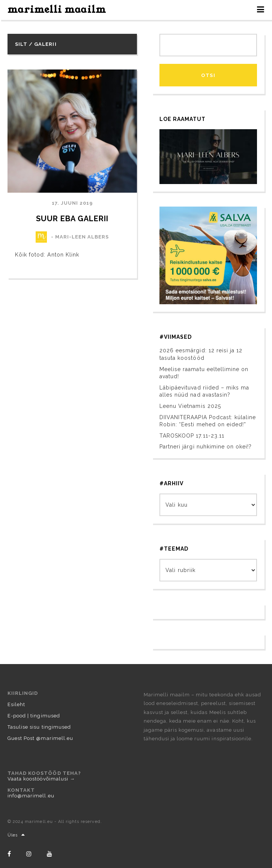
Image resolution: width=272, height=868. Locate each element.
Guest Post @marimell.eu (40, 738)
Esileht (16, 704)
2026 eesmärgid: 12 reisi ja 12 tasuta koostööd (201, 354)
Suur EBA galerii (72, 219)
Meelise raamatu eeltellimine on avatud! (204, 373)
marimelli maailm (57, 10)
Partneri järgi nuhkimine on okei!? (206, 447)
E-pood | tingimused (34, 716)
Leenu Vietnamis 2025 (190, 406)
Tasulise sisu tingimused (39, 727)
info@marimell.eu (31, 796)
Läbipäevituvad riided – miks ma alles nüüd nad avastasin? (204, 391)
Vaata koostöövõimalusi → (41, 779)
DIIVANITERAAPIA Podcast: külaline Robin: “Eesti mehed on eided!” (208, 421)
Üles (16, 835)
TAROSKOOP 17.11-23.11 (192, 436)
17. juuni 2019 (72, 203)
